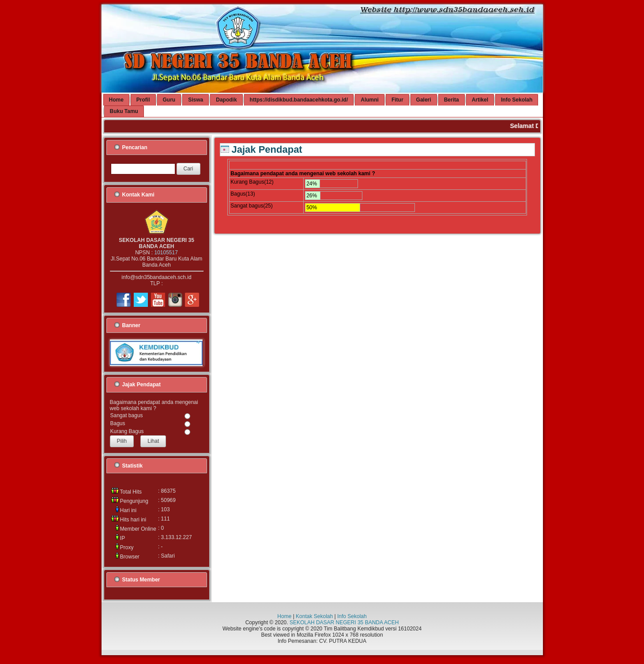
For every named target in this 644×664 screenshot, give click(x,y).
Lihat (153, 441)
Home (284, 616)
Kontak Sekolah (314, 616)
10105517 (166, 253)
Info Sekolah (352, 616)
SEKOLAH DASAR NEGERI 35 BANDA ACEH (344, 622)
